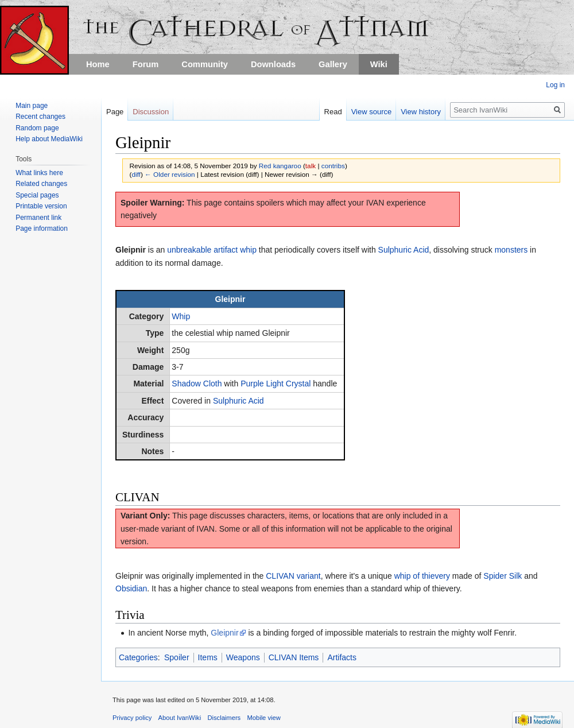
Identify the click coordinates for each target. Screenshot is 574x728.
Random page (37, 128)
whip (248, 250)
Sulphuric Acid (404, 250)
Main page (32, 106)
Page (115, 112)
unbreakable (189, 250)
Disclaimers (224, 718)
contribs (333, 166)
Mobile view (263, 718)
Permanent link (38, 218)
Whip (181, 316)
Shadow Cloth (197, 384)
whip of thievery (422, 576)
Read (333, 112)
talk (311, 166)
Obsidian (131, 588)
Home (98, 64)
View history (421, 112)
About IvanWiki (180, 718)
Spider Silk (503, 576)
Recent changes (40, 117)
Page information (42, 229)
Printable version (41, 206)
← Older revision (170, 174)
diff (136, 174)
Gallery (333, 64)
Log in (555, 85)
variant (309, 576)
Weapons (243, 657)
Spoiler (177, 657)
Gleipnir (224, 633)
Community (205, 64)
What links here (39, 173)
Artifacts (342, 657)
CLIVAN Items (294, 657)
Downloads (273, 64)
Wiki (379, 64)
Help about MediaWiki (49, 139)
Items (208, 657)
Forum (146, 64)
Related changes (41, 184)
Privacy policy (132, 718)
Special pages (37, 195)
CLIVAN (280, 576)
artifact (226, 250)
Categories (138, 657)
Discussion (151, 112)
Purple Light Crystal (276, 384)
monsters (511, 250)
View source (372, 112)
